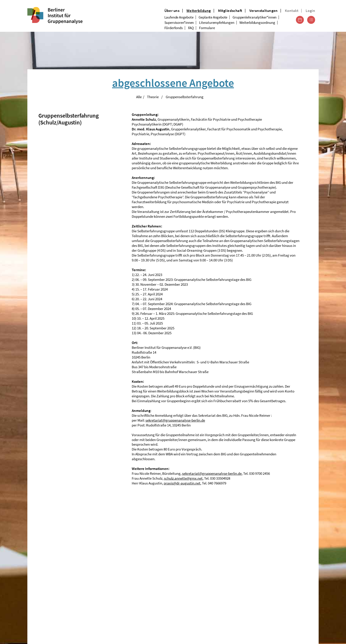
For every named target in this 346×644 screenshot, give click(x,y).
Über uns (172, 11)
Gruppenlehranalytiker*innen (255, 17)
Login (310, 11)
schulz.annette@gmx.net (183, 478)
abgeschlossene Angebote (173, 83)
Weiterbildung (199, 11)
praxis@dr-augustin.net (182, 483)
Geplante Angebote (213, 17)
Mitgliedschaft (230, 11)
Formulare (207, 28)
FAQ (191, 28)
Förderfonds (174, 28)
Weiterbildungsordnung (257, 23)
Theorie (153, 97)
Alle (139, 97)
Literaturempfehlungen (217, 23)
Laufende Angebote (179, 17)
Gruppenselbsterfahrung (185, 97)
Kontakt (292, 11)
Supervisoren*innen (179, 23)
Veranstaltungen (264, 11)
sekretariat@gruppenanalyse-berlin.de (175, 420)
